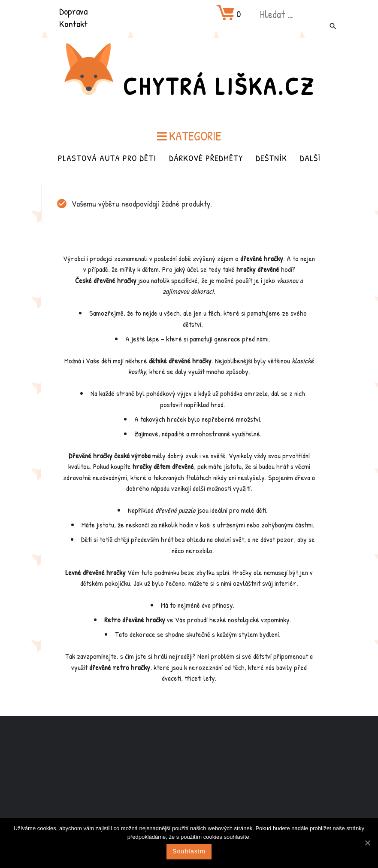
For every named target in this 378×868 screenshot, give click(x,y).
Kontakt (73, 24)
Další (310, 157)
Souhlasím (189, 851)
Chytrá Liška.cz (219, 85)
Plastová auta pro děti (107, 157)
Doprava (73, 11)
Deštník (271, 157)
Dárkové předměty (206, 157)
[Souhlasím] (367, 843)
